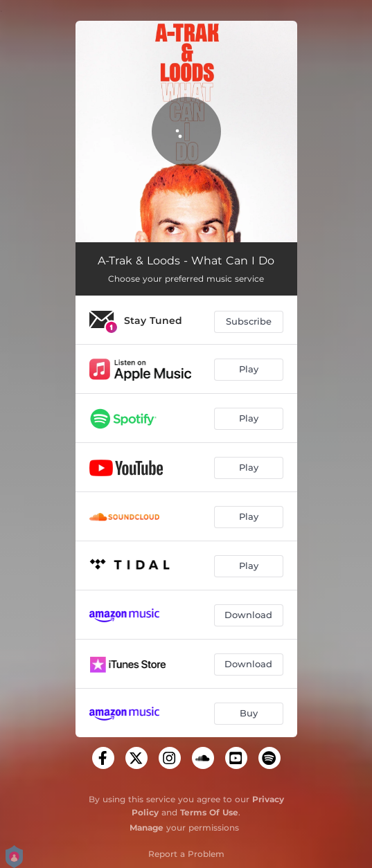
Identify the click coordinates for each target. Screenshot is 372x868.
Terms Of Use (209, 812)
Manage (147, 828)
